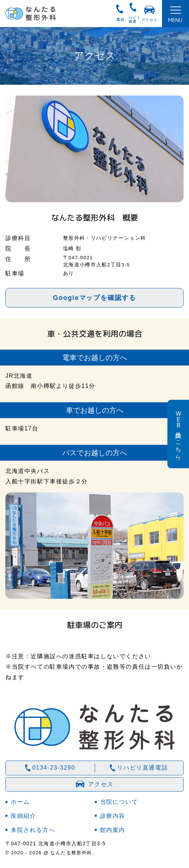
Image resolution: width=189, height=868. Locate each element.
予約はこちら (178, 434)
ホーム (20, 802)
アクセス (149, 20)
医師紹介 (23, 816)
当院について (119, 802)
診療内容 (113, 816)
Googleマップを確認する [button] (94, 298)
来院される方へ (33, 830)
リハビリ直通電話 (142, 768)
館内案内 (113, 830)
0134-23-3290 (54, 768)
